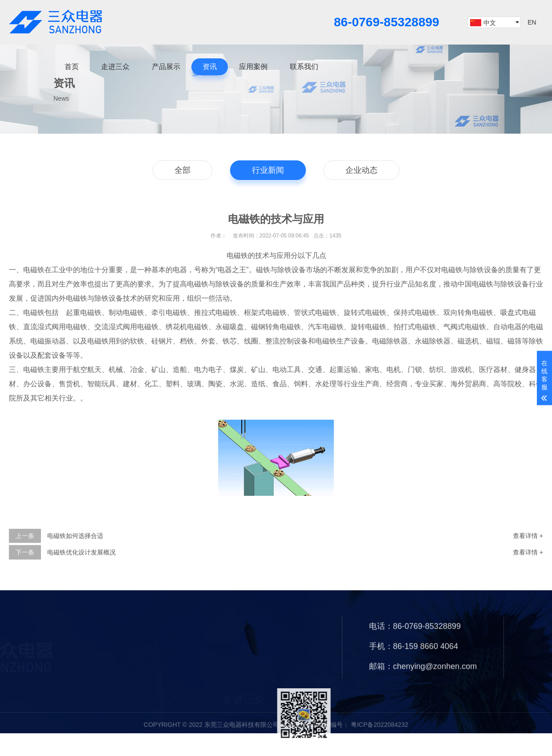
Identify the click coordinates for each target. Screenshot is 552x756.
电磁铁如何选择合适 (75, 548)
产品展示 (166, 67)
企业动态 (361, 171)
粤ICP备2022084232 (379, 735)
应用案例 (253, 67)
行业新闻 (268, 171)
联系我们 (304, 67)
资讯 (210, 67)
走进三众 (115, 67)
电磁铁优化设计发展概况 (81, 564)
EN (532, 22)
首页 (72, 67)
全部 (183, 171)
